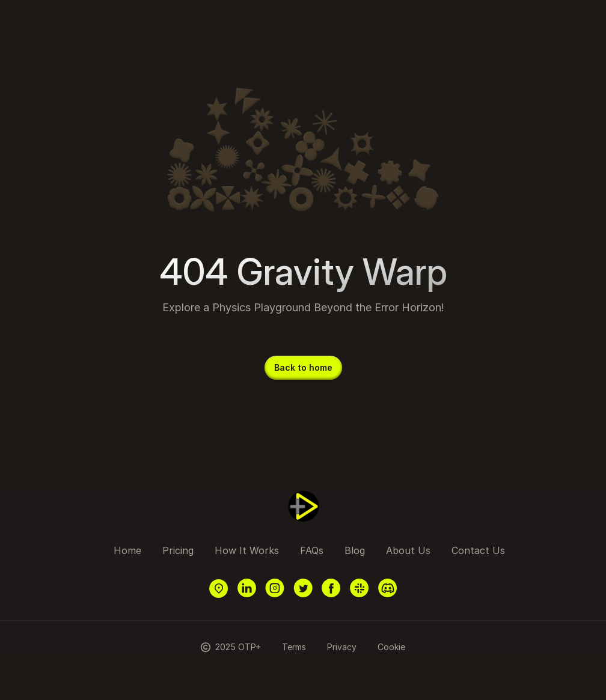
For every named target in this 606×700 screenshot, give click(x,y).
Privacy (342, 647)
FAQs (312, 550)
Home (127, 550)
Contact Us (478, 550)
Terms (294, 647)
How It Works (247, 550)
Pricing (178, 550)
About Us (408, 550)
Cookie (391, 647)
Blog (355, 550)
